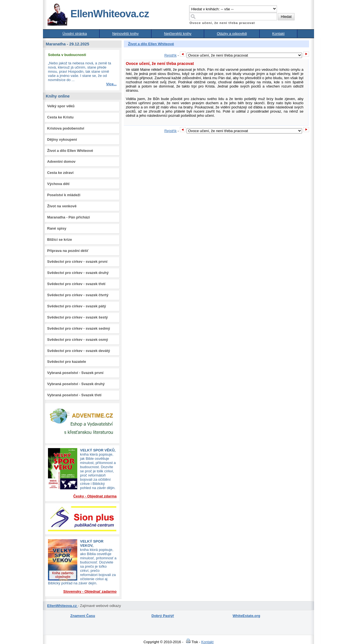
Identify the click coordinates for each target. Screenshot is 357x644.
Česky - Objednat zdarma (95, 496)
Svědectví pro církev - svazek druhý (78, 273)
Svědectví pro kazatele (67, 362)
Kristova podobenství (66, 128)
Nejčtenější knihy (178, 34)
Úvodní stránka (75, 34)
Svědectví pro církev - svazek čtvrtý (78, 295)
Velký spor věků (61, 106)
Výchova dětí (58, 184)
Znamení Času (83, 616)
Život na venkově (62, 206)
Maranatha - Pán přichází (68, 217)
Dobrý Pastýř (163, 616)
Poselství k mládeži (64, 195)
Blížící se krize (60, 240)
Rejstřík (170, 55)
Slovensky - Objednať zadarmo (90, 591)
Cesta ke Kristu (60, 117)
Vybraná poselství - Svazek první (75, 373)
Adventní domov (61, 161)
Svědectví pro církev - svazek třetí (76, 284)
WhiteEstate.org (246, 616)
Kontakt (278, 34)
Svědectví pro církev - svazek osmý (78, 340)
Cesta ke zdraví (60, 173)
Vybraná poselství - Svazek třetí (74, 395)
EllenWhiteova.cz (98, 14)
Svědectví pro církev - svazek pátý (77, 306)
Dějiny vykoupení (62, 139)
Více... (111, 84)
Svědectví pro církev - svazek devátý (79, 351)
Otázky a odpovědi (232, 34)
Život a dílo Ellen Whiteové (70, 151)
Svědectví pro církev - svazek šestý (78, 317)
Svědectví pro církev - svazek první (77, 262)
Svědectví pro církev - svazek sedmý (79, 328)
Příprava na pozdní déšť (68, 251)
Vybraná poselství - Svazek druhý (76, 384)
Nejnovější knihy (125, 34)
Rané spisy (57, 228)
